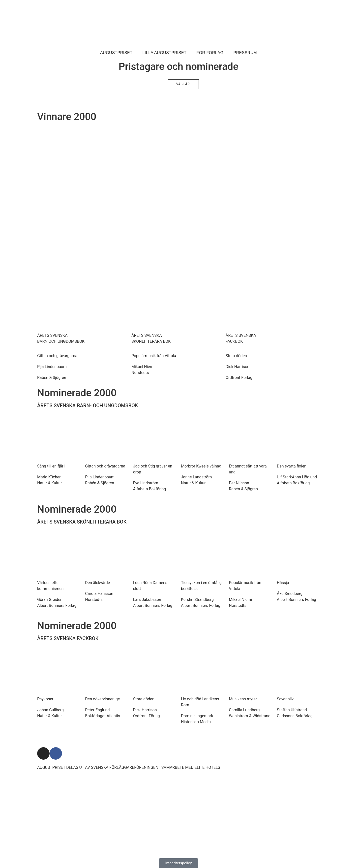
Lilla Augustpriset (164, 53)
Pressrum (245, 53)
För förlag (210, 53)
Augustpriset (116, 53)
